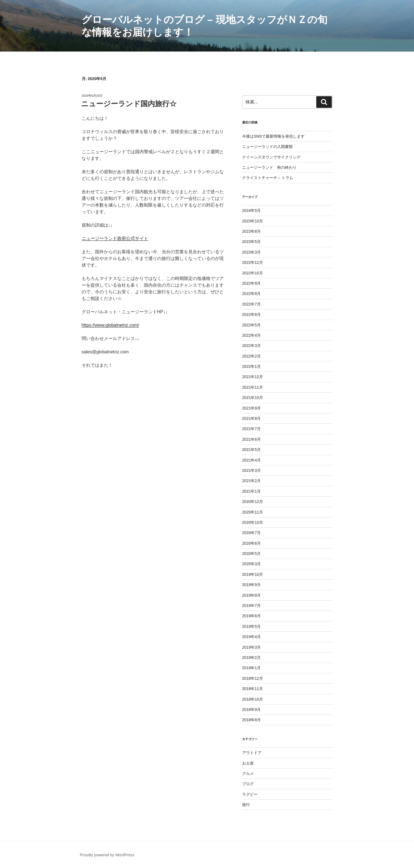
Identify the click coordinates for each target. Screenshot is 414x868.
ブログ (248, 784)
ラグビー (250, 794)
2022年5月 (251, 325)
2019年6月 (251, 616)
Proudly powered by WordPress (107, 855)
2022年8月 (251, 294)
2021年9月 (251, 408)
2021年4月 (251, 460)
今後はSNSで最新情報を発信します (273, 136)
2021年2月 (251, 481)
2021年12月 (253, 377)
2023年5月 (251, 242)
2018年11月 (253, 689)
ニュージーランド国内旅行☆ (129, 104)
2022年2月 (251, 356)
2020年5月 (251, 554)
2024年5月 (251, 210)
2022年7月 (251, 304)
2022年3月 (251, 346)
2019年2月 (251, 658)
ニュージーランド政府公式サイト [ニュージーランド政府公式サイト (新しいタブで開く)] (115, 238)
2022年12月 (253, 262)
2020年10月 (253, 522)
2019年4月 (251, 637)
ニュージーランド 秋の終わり (269, 167)
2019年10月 (253, 574)
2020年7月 (251, 533)
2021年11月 (253, 387)
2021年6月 (251, 439)
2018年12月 (253, 678)
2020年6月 (251, 543)
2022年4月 (251, 335)
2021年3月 (251, 470)
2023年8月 (251, 231)
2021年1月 (251, 491)
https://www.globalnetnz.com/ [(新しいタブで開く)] (110, 325)
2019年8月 (251, 595)
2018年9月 (251, 710)
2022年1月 (251, 366)
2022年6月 (251, 314)
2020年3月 (251, 564)
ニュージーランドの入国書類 (267, 147)
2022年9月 (251, 283)
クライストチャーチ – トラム (268, 178)
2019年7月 (251, 606)
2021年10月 (253, 398)
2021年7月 (251, 429)
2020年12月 (253, 502)
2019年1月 (251, 668)
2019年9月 (251, 585)
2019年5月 (251, 626)
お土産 (248, 763)
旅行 (246, 805)
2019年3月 (251, 647)
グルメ (248, 773)
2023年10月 (253, 221)
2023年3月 (251, 252)
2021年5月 (251, 450)
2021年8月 (251, 418)
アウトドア (252, 753)
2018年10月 (253, 699)
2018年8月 (251, 720)
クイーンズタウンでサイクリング (271, 157)
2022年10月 (253, 273)
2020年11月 (253, 512)
